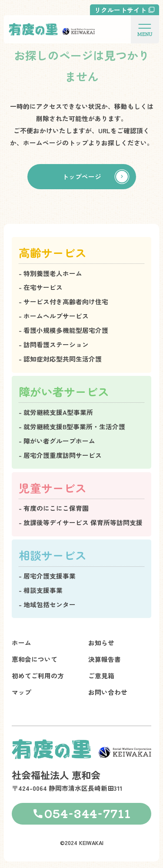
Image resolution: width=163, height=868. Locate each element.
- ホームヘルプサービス (54, 316)
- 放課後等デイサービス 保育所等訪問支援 (81, 522)
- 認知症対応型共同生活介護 (60, 359)
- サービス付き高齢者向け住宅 (63, 301)
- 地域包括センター (47, 604)
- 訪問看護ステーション (54, 344)
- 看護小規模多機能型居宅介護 (63, 330)
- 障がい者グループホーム (57, 441)
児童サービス (53, 488)
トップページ (82, 180)
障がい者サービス (64, 391)
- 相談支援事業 (41, 590)
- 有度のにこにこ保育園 (54, 508)
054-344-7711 (88, 813)
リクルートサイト (120, 10)
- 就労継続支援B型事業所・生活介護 (72, 426)
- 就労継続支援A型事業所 (56, 412)
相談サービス (53, 555)
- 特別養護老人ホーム (50, 273)
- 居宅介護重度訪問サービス (60, 455)
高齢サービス (53, 252)
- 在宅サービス (41, 287)
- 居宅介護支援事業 (47, 576)
